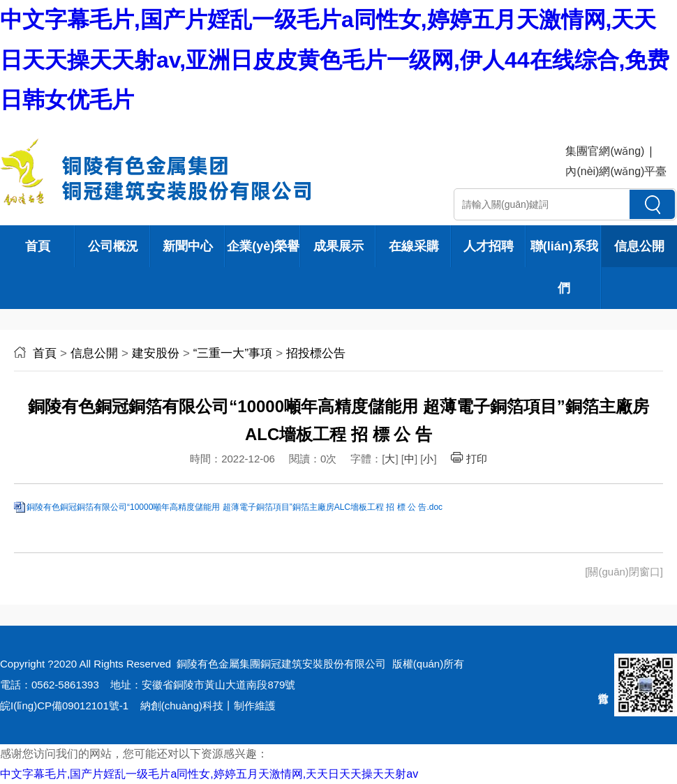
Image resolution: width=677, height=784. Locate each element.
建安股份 (156, 353)
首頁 (38, 246)
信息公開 (639, 246)
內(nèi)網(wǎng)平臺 (616, 171)
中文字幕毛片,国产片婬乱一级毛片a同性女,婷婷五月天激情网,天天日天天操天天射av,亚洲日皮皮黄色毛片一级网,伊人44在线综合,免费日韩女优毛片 (335, 60)
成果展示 (338, 246)
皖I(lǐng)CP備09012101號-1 (64, 706)
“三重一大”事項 (233, 353)
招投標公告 (316, 353)
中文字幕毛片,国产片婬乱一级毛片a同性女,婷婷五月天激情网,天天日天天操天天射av (209, 774)
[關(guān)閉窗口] (624, 572)
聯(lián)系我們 (564, 267)
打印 (469, 459)
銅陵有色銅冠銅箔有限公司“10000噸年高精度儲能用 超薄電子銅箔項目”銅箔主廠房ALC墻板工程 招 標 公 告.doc (235, 507)
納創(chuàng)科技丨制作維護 (208, 706)
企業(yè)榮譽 (263, 246)
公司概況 (113, 246)
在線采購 (414, 246)
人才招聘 (489, 246)
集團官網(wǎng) (605, 151)
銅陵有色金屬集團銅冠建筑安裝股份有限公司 (281, 664)
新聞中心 (188, 246)
